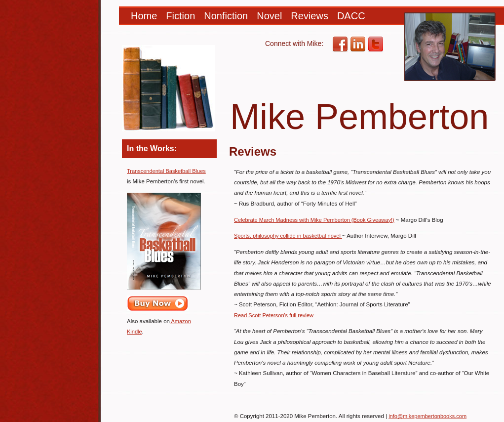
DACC (351, 16)
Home (144, 16)
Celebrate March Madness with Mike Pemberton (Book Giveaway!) (314, 220)
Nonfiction (226, 16)
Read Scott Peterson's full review (274, 315)
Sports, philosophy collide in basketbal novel (288, 236)
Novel (269, 16)
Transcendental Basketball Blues (166, 171)
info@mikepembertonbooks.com (427, 416)
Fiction (180, 16)
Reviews (310, 16)
